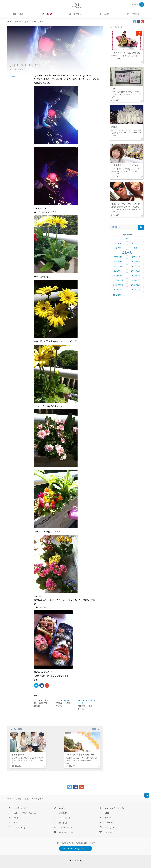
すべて (127, 239)
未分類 (14, 76)
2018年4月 (136, 262)
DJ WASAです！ (41, 700)
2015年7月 (136, 290)
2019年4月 (118, 262)
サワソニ (136, 243)
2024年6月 (118, 257)
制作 (136, 248)
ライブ (118, 248)
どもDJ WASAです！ (26, 65)
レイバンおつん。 (64, 700)
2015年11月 (136, 280)
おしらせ (118, 243)
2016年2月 (118, 276)
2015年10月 (118, 285)
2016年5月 (118, 271)
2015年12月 (118, 280)
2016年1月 (136, 276)
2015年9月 (136, 285)
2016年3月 (136, 271)
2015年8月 (118, 290)
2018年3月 (118, 266)
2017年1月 (136, 266)
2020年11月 (136, 257)
